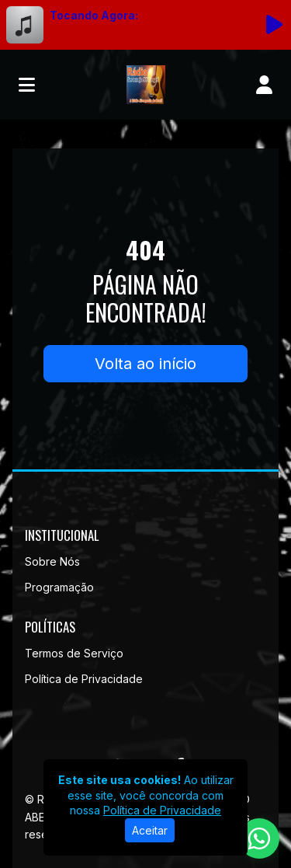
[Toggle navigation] (27, 85)
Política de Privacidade (84, 679)
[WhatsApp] (259, 838)
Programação (59, 587)
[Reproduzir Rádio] (274, 25)
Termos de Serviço (74, 653)
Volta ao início (145, 364)
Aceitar (150, 830)
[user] (264, 85)
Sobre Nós (52, 561)
